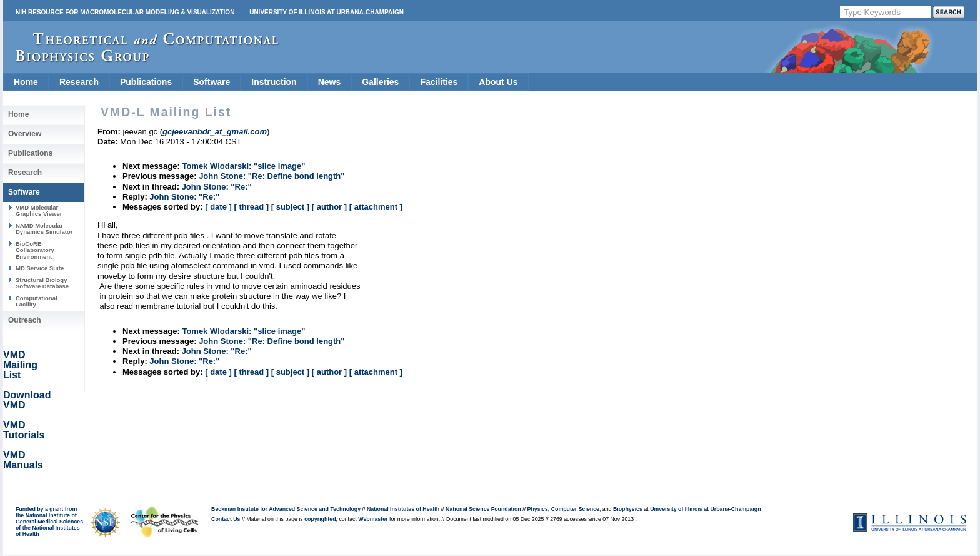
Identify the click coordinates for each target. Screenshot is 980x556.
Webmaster (373, 519)
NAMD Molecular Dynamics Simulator (44, 229)
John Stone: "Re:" (217, 187)
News (330, 82)
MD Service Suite (40, 268)
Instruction (274, 82)
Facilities (439, 82)
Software (212, 82)
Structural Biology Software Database (42, 283)
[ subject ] (290, 207)
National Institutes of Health (403, 509)
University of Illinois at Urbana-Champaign (327, 12)
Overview (25, 134)
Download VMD (27, 400)
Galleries (380, 82)
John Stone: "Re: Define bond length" (272, 176)
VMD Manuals (23, 460)
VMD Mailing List (20, 365)
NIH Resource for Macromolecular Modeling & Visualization (125, 12)
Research (79, 82)
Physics (538, 509)
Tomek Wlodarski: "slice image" (243, 166)
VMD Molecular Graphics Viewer (39, 210)
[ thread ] (251, 207)
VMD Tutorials (24, 430)
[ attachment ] (376, 207)
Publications (146, 82)
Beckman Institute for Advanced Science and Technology (286, 509)
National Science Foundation (483, 509)
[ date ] (218, 207)
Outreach (25, 320)
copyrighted (320, 519)
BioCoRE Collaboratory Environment (35, 250)
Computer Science (575, 509)
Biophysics (628, 509)
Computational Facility (37, 301)
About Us (498, 82)
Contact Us (226, 519)
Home (26, 82)
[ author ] (329, 207)
